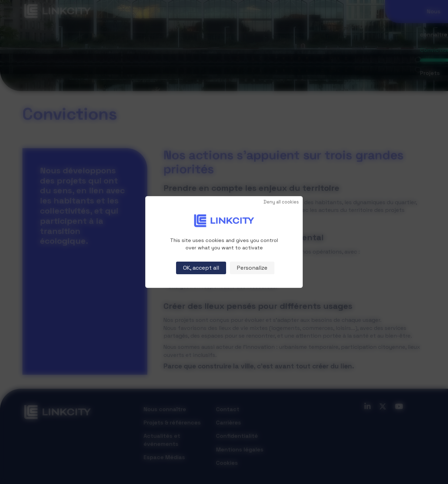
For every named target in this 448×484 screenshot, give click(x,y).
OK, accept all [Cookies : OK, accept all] (201, 268)
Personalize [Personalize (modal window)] (252, 268)
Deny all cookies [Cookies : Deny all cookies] (281, 202)
